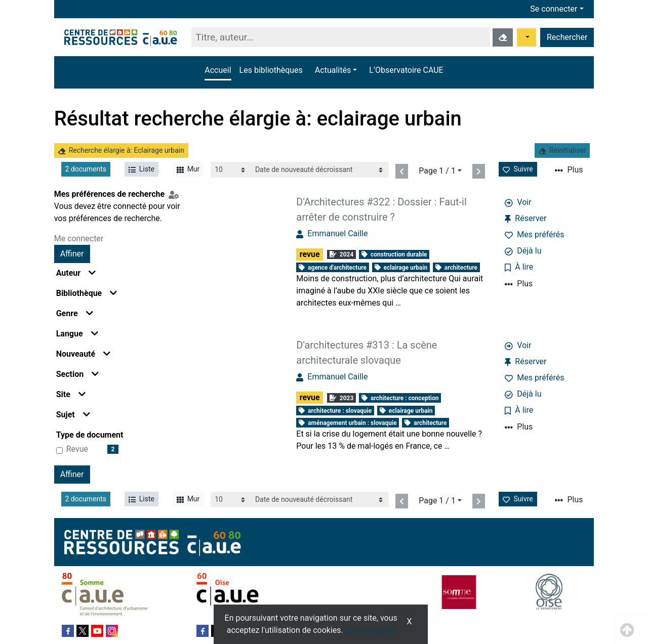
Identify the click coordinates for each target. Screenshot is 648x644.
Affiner (72, 254)
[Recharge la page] (231, 170)
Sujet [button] (73, 415)
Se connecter (554, 9)
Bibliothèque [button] (87, 293)
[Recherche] (341, 37)
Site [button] (71, 394)
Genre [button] (75, 313)
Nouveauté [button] (84, 354)
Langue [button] (77, 334)
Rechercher (567, 37)
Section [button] (77, 374)
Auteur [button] (76, 273)
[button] (336, 70)
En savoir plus (370, 630)
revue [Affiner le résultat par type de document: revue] (77, 449)
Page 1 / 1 (437, 171)
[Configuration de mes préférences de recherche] (176, 194)
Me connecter (79, 239)
